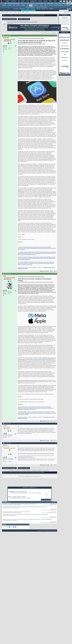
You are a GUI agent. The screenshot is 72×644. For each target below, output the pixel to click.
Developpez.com (47, 531)
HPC (28, 5)
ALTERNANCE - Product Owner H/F (17, 492)
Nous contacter (41, 531)
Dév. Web (41, 3)
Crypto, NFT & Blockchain (41, 7)
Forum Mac (16, 9)
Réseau (41, 5)
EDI (45, 3)
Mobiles (64, 3)
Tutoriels (13, 1)
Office (60, 3)
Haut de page (54, 531)
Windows (10, 5)
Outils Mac (38, 9)
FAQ (19, 1)
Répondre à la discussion (9, 19)
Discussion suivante (35, 476)
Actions (11, 12)
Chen (34, 458)
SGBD (56, 3)
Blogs (23, 1)
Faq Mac (28, 9)
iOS (47, 9)
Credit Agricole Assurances (19, 493)
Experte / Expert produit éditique (17, 497)
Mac (31, 5)
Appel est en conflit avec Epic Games (27, 380)
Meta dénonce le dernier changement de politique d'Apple (25, 22)
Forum (6, 15)
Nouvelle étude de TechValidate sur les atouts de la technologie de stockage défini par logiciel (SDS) (25, 507)
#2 (56, 274)
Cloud (22, 3)
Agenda (20, 12)
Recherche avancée (67, 12)
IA (25, 3)
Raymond (30, 458)
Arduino (18, 5)
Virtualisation (67, 5)
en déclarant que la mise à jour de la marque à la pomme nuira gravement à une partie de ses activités (37, 359)
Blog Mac (43, 9)
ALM (28, 3)
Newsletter (33, 1)
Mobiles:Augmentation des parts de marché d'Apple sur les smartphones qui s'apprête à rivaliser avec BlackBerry (27, 519)
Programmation (50, 3)
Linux (14, 5)
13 (53, 271)
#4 (56, 443)
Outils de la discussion (45, 33)
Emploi (40, 1)
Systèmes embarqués (59, 5)
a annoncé (44, 159)
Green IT (46, 5)
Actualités (11, 470)
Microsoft (32, 3)
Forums (7, 1)
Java (37, 3)
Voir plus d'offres (46, 500)
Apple (16, 15)
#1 (56, 35)
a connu (42, 202)
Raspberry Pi (36, 5)
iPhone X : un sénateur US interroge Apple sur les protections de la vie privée (20, 504)
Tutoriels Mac (22, 9)
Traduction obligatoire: (22, 459)
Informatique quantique (30, 7)
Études (45, 1)
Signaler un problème (24, 19)
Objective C (51, 9)
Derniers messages (4, 12)
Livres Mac (33, 9)
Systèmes (69, 3)
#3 (56, 423)
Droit (50, 1)
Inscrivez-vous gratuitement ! (28, 10)
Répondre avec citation (44, 271)
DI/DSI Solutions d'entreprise (13, 3)
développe (20, 191)
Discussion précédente (24, 476)
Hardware (23, 5)
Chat (27, 1)
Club (55, 1)
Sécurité (51, 5)
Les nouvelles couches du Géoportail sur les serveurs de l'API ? (16, 512)
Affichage (53, 33)
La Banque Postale (16, 498)
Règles (27, 12)
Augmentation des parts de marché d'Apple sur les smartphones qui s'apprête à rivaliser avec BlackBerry (26, 515)
